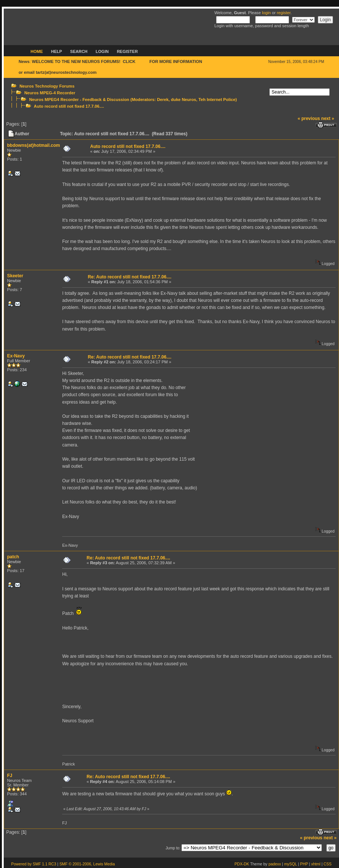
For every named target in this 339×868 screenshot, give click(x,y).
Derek (163, 100)
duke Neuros (184, 100)
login (266, 13)
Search (79, 51)
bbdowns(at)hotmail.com (34, 145)
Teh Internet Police (217, 100)
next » (328, 119)
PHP (304, 864)
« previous (309, 119)
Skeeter (15, 276)
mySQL (291, 864)
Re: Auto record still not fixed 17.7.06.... (130, 277)
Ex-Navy (16, 356)
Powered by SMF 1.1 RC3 (34, 864)
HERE (142, 61)
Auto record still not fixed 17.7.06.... (69, 106)
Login (102, 51)
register (284, 13)
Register (127, 51)
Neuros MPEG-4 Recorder (50, 93)
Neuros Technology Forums (47, 86)
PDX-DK (242, 864)
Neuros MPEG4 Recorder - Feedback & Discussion (79, 100)
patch (13, 557)
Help (56, 51)
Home (37, 51)
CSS (328, 864)
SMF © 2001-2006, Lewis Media (87, 864)
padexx (275, 864)
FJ (10, 776)
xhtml (316, 864)
